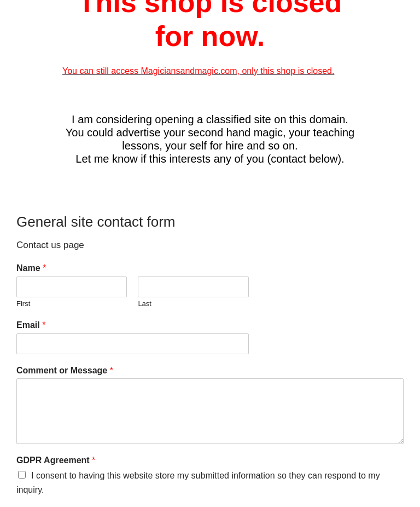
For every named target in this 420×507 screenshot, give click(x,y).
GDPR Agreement (56, 460)
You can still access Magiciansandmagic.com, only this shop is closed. (198, 71)
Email (31, 325)
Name (31, 268)
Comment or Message (65, 370)
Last (145, 304)
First (23, 304)
